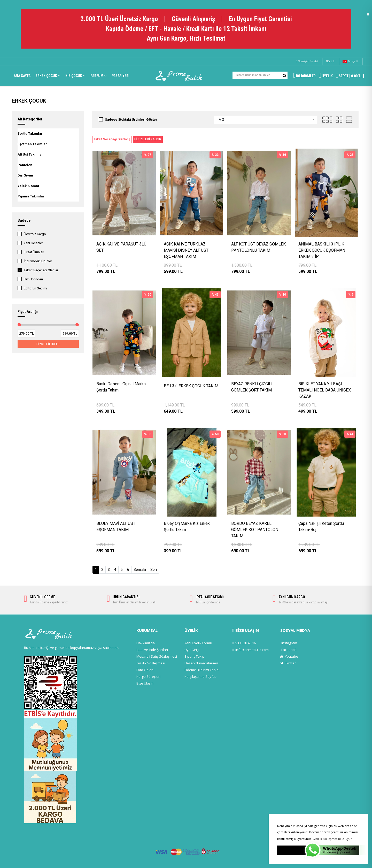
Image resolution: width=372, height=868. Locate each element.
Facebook (289, 650)
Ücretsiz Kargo (35, 234)
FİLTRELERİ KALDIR (148, 139)
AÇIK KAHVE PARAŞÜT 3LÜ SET (121, 247)
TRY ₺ (330, 62)
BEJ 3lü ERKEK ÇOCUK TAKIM (191, 386)
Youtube (289, 656)
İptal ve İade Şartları (152, 650)
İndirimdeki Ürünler (38, 261)
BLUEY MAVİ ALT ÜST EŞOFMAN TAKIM (116, 527)
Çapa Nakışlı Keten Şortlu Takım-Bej (321, 527)
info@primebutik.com (251, 650)
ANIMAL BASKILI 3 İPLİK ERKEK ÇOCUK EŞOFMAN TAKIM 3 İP (322, 250)
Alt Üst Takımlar (30, 154)
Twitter (288, 663)
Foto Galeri (145, 670)
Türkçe (350, 62)
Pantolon (25, 165)
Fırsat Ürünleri (34, 252)
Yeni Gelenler (33, 243)
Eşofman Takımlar (32, 144)
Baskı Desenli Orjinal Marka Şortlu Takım (121, 387)
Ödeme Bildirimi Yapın (202, 670)
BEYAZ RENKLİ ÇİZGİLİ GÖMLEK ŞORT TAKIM (252, 387)
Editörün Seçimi (35, 288)
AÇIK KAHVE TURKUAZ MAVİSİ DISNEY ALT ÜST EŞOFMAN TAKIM (186, 250)
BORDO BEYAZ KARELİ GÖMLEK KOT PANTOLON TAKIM (255, 530)
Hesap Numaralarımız (202, 663)
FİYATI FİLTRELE (48, 344)
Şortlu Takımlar (30, 133)
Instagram (289, 643)
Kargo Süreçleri (148, 677)
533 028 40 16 (244, 643)
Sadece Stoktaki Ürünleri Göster (131, 120)
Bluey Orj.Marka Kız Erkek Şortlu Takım (187, 527)
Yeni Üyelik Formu (198, 643)
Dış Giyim (25, 175)
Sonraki (140, 570)
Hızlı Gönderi (33, 279)
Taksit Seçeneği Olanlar (41, 270)
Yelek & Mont (28, 186)
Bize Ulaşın (145, 683)
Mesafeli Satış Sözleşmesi (157, 656)
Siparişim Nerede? (307, 61)
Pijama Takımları (32, 196)
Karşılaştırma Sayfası (201, 677)
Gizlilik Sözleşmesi (151, 663)
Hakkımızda (146, 643)
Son (154, 570)
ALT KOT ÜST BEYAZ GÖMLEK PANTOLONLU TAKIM (258, 247)
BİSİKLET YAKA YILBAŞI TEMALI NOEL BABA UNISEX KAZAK (325, 390)
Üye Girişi (192, 650)
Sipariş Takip (194, 656)
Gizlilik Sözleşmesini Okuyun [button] (332, 839)
